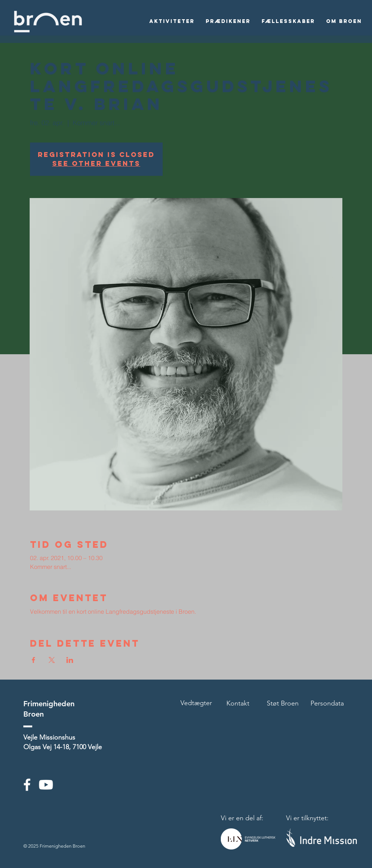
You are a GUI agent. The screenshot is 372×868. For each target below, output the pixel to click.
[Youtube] (46, 785)
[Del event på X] (52, 660)
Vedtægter (196, 703)
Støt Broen (283, 703)
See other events (96, 163)
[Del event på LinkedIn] (70, 660)
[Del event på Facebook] (34, 660)
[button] (172, 21)
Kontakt (238, 703)
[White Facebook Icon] (27, 785)
